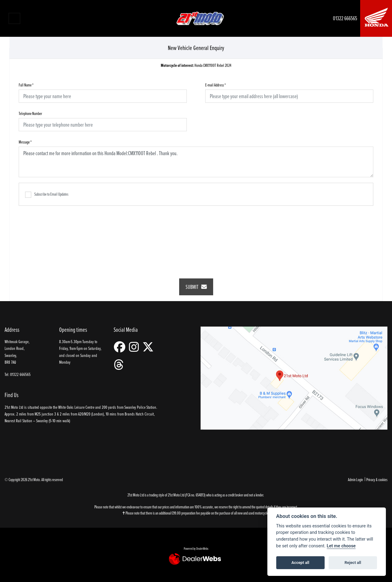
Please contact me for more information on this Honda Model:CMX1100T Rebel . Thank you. (196, 162)
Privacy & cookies (377, 479)
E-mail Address (215, 85)
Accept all (300, 563)
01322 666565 (345, 18)
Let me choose (341, 546)
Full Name (26, 85)
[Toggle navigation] (14, 18)
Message (25, 142)
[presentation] (196, 238)
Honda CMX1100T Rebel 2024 (196, 65)
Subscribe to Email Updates (47, 194)
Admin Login (355, 479)
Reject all (353, 563)
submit (196, 287)
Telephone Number (30, 113)
